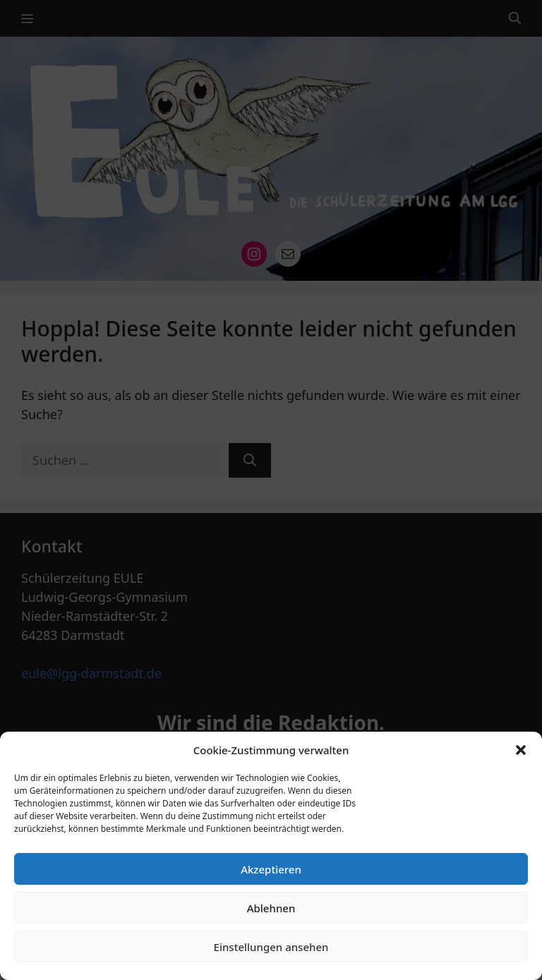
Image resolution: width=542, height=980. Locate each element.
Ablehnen (271, 908)
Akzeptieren (271, 869)
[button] (521, 750)
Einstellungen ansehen (271, 947)
